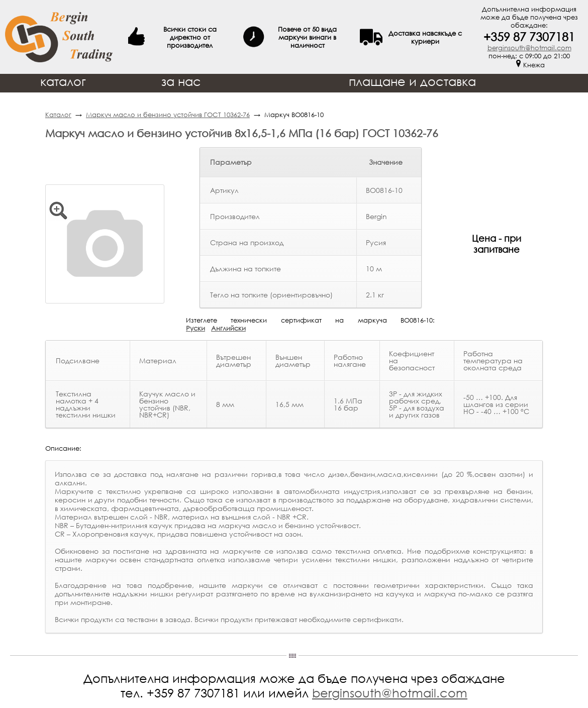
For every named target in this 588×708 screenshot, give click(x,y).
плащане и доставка (412, 81)
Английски (228, 328)
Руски (195, 328)
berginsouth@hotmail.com (529, 48)
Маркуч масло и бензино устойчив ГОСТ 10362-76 (168, 115)
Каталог (58, 115)
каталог (63, 81)
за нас (181, 81)
